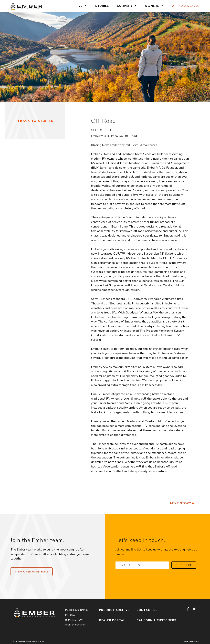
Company (125, 6)
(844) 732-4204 (74, 620)
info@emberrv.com (76, 625)
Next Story (180, 503)
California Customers (157, 620)
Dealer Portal (112, 620)
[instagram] (195, 609)
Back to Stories (37, 121)
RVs (80, 6)
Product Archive (114, 610)
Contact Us (147, 610)
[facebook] (188, 609)
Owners (152, 6)
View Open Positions (32, 572)
